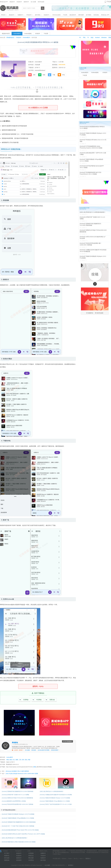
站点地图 (47, 865)
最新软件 (26, 2)
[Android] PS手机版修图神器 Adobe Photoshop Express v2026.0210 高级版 (91, 147)
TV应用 (46, 34)
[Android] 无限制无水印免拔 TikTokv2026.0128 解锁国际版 (17, 798)
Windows (104, 37)
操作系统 (43, 860)
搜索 (43, 8)
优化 (26, 760)
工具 (20, 760)
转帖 (42, 75)
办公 (14, 760)
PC (80, 37)
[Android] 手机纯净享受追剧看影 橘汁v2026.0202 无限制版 (18, 804)
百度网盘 (24, 700)
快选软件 (19, 2)
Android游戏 (28, 34)
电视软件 (43, 858)
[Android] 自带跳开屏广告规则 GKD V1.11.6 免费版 (15, 795)
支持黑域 (31, 860)
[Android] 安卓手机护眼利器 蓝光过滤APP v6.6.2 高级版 (92, 167)
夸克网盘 (37, 700)
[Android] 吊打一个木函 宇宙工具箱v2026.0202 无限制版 (17, 826)
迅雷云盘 (50, 700)
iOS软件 (38, 34)
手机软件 (19, 38)
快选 (92, 37)
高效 (11, 760)
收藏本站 (90, 313)
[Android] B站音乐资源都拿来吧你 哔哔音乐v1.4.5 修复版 (92, 127)
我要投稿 (7, 860)
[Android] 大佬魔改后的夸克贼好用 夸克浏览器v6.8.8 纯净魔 (56, 795)
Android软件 (17, 34)
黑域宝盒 (31, 856)
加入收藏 (33, 2)
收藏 (32, 75)
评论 (61, 75)
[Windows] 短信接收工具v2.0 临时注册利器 (17, 771)
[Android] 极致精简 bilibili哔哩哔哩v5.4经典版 (14, 801)
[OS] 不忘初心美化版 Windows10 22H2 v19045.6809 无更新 (22, 774)
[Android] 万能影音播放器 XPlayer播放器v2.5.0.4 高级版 (55, 801)
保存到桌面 (41, 2)
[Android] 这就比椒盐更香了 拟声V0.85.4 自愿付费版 (93, 154)
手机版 (109, 2)
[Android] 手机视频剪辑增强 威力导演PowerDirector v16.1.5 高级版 (90, 173)
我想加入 (88, 859)
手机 (84, 37)
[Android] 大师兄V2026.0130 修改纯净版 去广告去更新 (93, 238)
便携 (17, 760)
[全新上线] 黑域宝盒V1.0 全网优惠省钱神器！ (52, 791)
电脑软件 (43, 853)
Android (97, 37)
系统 (110, 37)
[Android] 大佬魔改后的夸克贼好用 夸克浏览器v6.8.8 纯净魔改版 (93, 251)
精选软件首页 (6, 34)
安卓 (23, 760)
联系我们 (71, 865)
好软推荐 (19, 860)
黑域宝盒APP (4, 2)
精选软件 (12, 2)
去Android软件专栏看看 (44, 750)
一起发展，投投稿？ (18, 750)
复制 (35, 767)
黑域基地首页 (10, 38)
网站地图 (31, 858)
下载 (51, 75)
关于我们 (7, 853)
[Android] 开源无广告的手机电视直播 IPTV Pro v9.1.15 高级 (56, 804)
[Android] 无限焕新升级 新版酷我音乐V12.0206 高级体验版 (18, 791)
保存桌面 (34, 750)
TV (88, 37)
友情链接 (31, 853)
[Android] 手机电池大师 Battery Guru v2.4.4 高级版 (93, 141)
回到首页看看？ (55, 750)
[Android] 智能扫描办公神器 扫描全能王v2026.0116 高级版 (18, 842)
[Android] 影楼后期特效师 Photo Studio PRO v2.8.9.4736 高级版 (19, 830)
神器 (8, 760)
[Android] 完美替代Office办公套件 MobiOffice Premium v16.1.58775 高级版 (22, 834)
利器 (29, 760)
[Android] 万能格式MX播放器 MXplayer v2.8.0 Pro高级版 (55, 798)
